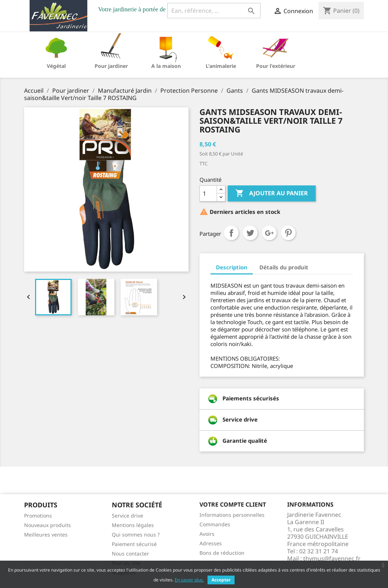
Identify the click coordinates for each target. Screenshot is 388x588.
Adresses (211, 543)
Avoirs (207, 534)
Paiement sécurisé (134, 544)
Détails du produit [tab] (284, 267)
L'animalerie (221, 66)
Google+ (269, 233)
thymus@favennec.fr (332, 558)
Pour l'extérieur (276, 66)
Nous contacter (130, 554)
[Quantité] (208, 193)
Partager (231, 233)
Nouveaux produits (47, 525)
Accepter (221, 580)
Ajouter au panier (272, 193)
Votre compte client (233, 504)
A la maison (166, 66)
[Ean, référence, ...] (214, 11)
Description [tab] (232, 267)
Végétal (56, 66)
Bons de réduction (222, 553)
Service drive (128, 516)
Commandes (215, 524)
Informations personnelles (232, 515)
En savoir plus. (189, 580)
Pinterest (288, 233)
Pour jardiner (111, 66)
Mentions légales (133, 525)
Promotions (38, 516)
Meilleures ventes (46, 535)
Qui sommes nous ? (136, 535)
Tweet (250, 233)
